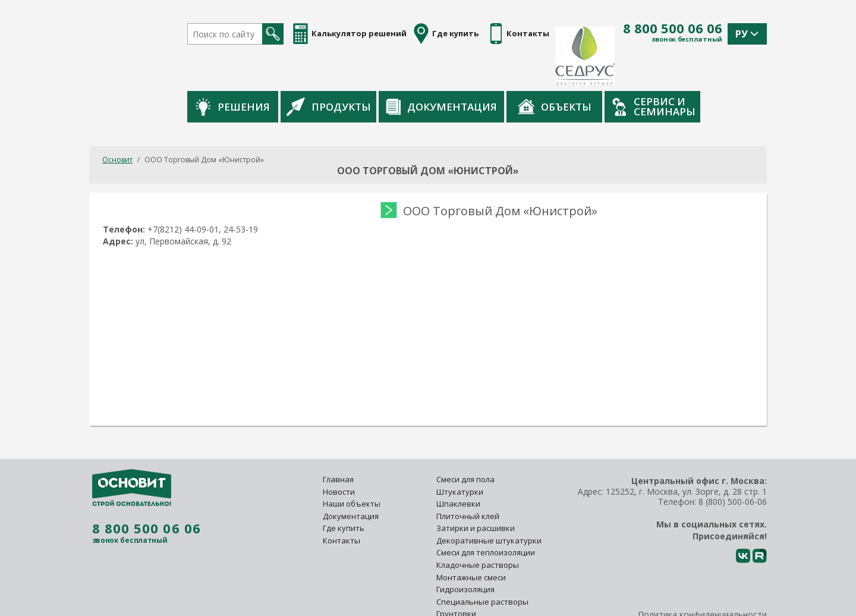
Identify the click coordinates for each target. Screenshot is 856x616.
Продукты (388, 70)
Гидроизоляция (466, 552)
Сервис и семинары (713, 70)
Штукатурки (460, 454)
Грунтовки (456, 577)
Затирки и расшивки (476, 491)
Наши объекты (352, 467)
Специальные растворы (482, 565)
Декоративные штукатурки (489, 504)
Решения (292, 70)
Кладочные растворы (478, 528)
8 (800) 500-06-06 (733, 464)
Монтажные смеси (471, 540)
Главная (338, 442)
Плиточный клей (469, 479)
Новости (339, 454)
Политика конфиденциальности (702, 578)
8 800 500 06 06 (673, 29)
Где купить (344, 491)
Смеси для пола (465, 442)
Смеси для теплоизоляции (486, 516)
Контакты (342, 504)
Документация (501, 70)
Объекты (614, 70)
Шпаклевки (458, 467)
